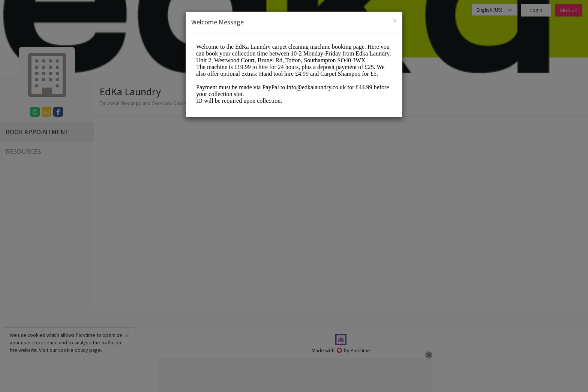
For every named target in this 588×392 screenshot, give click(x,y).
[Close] (395, 20)
